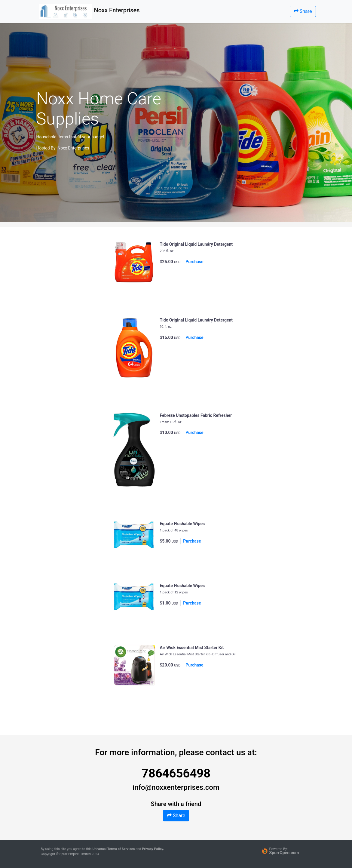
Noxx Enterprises (73, 148)
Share (303, 11)
